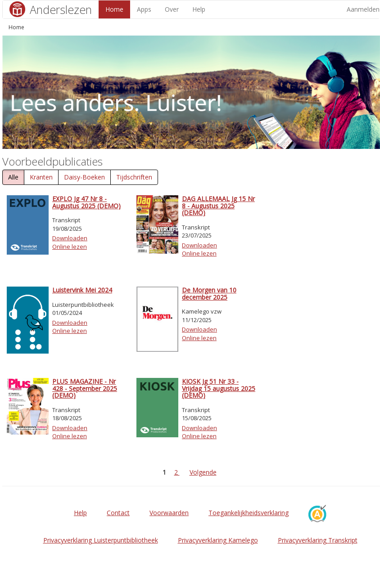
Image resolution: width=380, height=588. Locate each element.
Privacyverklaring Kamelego (218, 540)
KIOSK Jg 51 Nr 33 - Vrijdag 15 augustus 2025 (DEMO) (219, 388)
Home (114, 9)
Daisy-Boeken (84, 177)
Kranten (41, 177)
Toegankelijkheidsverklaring (249, 513)
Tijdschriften (134, 177)
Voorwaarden (169, 513)
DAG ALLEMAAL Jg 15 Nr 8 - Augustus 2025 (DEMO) (218, 206)
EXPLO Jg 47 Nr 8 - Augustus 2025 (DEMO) (86, 202)
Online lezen (70, 247)
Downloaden (70, 238)
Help (199, 9)
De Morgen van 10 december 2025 (209, 293)
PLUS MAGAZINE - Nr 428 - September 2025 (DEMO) (85, 388)
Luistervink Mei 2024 (82, 290)
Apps (144, 9)
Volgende (203, 472)
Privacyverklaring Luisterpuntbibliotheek (101, 540)
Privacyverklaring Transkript (318, 540)
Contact (118, 513)
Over (172, 9)
